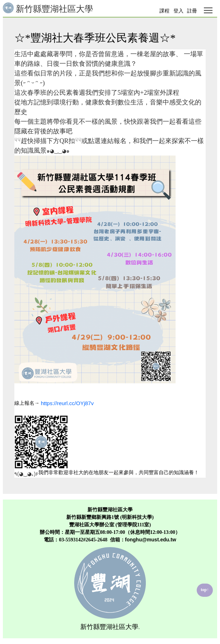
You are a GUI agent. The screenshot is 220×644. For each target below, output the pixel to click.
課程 (164, 11)
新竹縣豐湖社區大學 (48, 8)
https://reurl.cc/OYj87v (67, 403)
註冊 (192, 11)
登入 (178, 11)
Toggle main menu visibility (209, 8)
